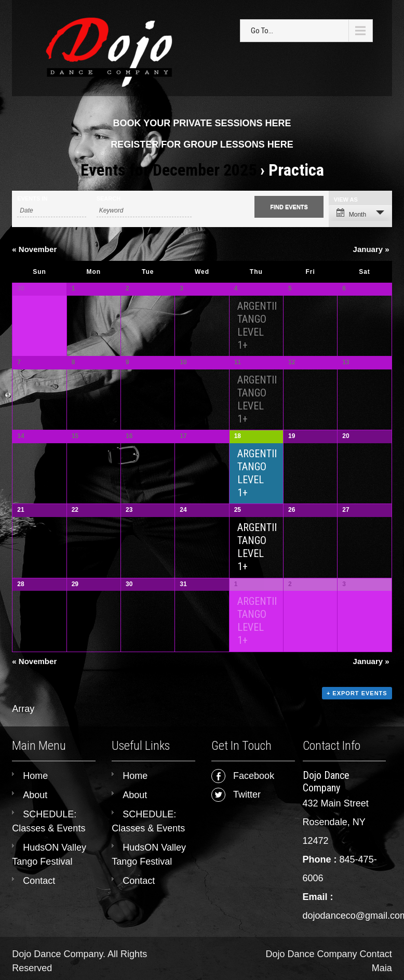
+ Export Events (357, 708)
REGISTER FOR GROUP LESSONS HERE (202, 144)
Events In (32, 199)
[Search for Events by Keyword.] (144, 211)
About (35, 811)
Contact (39, 896)
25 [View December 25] (238, 519)
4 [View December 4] (236, 288)
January (371, 249)
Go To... (262, 31)
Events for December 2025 (169, 170)
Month (351, 213)
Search (109, 199)
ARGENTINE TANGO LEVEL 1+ (262, 326)
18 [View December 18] (238, 442)
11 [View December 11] (238, 365)
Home (35, 791)
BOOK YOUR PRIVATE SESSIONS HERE (202, 123)
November (34, 249)
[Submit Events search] (289, 207)
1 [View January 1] (236, 596)
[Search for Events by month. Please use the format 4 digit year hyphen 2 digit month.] (51, 211)
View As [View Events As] (346, 200)
